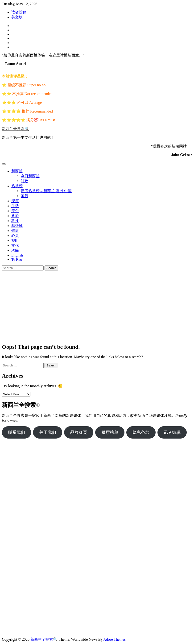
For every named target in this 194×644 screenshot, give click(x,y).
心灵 (15, 236)
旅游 (15, 216)
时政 (25, 181)
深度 (15, 201)
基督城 (17, 226)
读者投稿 (19, 12)
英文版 (17, 17)
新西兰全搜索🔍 (16, 129)
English (17, 255)
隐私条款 (141, 432)
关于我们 (48, 432)
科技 (15, 221)
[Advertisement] (97, 306)
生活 (15, 206)
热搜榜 (17, 186)
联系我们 (17, 432)
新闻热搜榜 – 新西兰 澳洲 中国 (46, 191)
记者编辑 (172, 432)
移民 (15, 250)
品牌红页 (79, 432)
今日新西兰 (30, 176)
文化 (15, 246)
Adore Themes (115, 639)
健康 (15, 231)
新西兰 (17, 171)
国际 (25, 196)
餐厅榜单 (110, 432)
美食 (15, 211)
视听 (15, 241)
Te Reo (17, 259)
